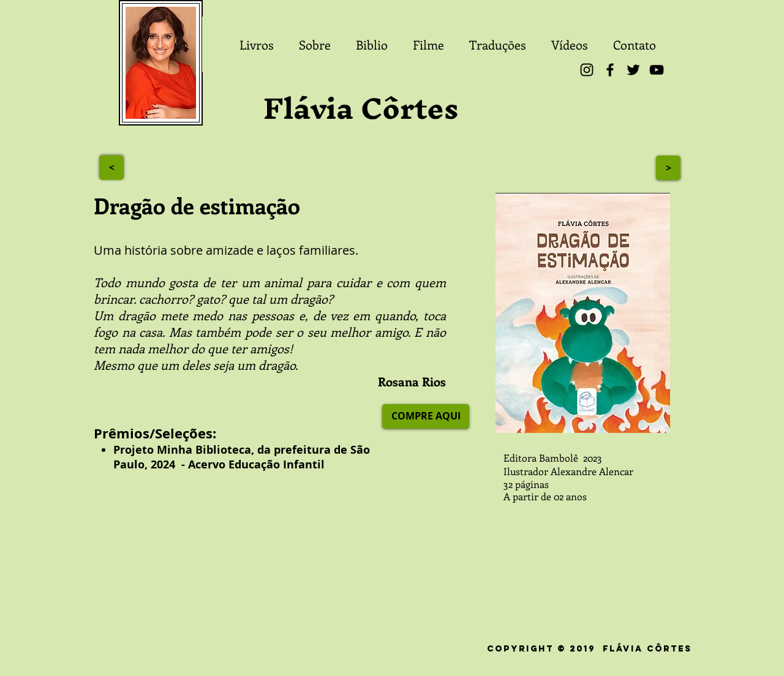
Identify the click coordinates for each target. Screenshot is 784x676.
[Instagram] (587, 70)
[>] (111, 168)
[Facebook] (610, 70)
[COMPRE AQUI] (426, 416)
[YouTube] (657, 70)
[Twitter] (633, 70)
